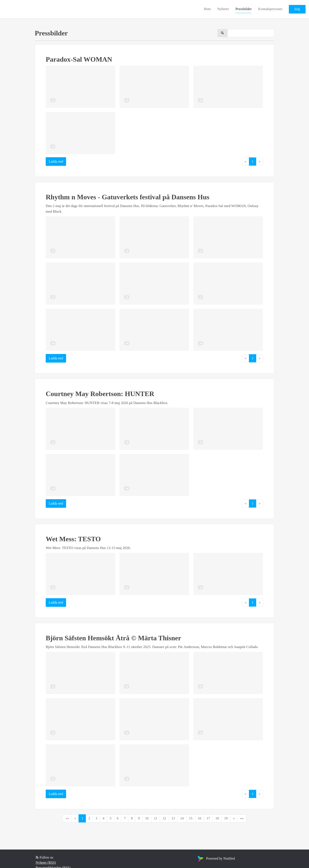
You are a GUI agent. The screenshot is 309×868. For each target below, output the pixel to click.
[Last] (242, 818)
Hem (207, 9)
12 (164, 818)
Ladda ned (56, 161)
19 (226, 818)
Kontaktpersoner (270, 9)
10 (147, 818)
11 (155, 818)
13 (173, 818)
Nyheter (223, 9)
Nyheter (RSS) (46, 863)
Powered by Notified (216, 858)
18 (217, 818)
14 (182, 818)
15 (191, 818)
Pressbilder (244, 9)
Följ (297, 9)
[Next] (234, 818)
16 (200, 818)
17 (208, 818)
